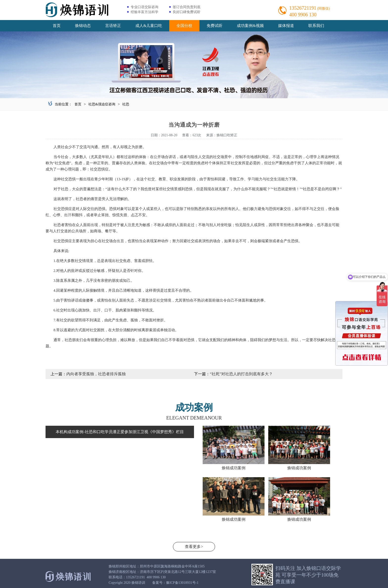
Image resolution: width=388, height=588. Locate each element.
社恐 (126, 104)
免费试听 (215, 26)
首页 (57, 26)
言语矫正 (113, 26)
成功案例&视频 (250, 26)
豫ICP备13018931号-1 (182, 583)
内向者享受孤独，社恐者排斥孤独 (96, 374)
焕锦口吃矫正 (227, 135)
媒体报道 (286, 26)
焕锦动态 (83, 26)
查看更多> (194, 547)
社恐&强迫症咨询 (102, 104)
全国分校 (184, 26)
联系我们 (316, 26)
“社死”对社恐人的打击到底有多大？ (241, 374)
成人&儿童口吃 (149, 26)
